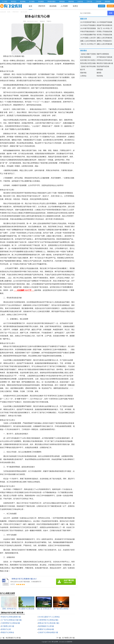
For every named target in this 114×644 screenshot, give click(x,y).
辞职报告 (108, 2)
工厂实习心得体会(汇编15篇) (11, 620)
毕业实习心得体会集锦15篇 (11, 617)
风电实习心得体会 (7, 632)
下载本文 (49, 21)
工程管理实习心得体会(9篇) (48, 620)
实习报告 (32, 2)
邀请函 (99, 73)
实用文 (75, 6)
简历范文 (14, 2)
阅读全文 (42, 21)
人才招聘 (64, 6)
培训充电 (100, 76)
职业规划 (41, 2)
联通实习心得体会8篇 (46, 629)
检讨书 (83, 70)
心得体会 (83, 76)
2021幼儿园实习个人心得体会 (49, 617)
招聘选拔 (62, 2)
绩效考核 (71, 2)
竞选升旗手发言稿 (103, 66)
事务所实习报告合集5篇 (105, 63)
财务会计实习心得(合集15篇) (49, 623)
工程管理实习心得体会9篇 (10, 623)
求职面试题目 (52, 2)
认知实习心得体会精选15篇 (48, 632)
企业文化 (80, 2)
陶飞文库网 (55, 642)
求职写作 (42, 6)
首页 (30, 6)
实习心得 (24, 12)
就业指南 (53, 6)
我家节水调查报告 (103, 54)
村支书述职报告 (86, 57)
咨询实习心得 (6, 629)
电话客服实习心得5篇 (46, 626)
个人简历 (5, 2)
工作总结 (98, 2)
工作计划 (89, 2)
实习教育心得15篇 (7, 626)
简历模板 (23, 2)
